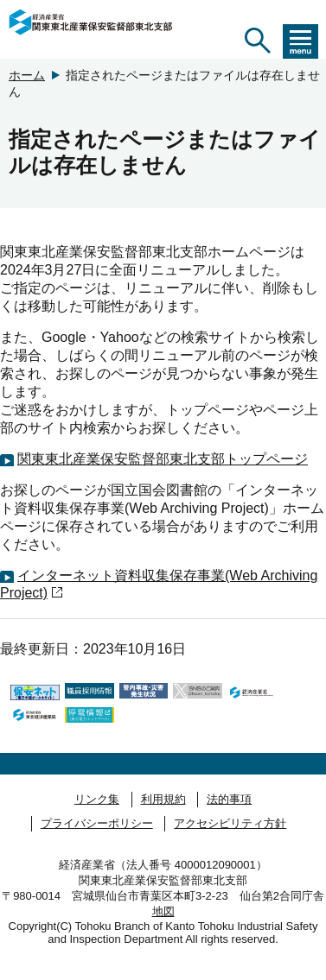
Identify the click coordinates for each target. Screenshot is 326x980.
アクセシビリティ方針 (230, 823)
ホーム (27, 75)
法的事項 (229, 799)
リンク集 (97, 799)
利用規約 (163, 799)
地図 (163, 911)
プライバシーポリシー (97, 823)
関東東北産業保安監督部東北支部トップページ (163, 459)
